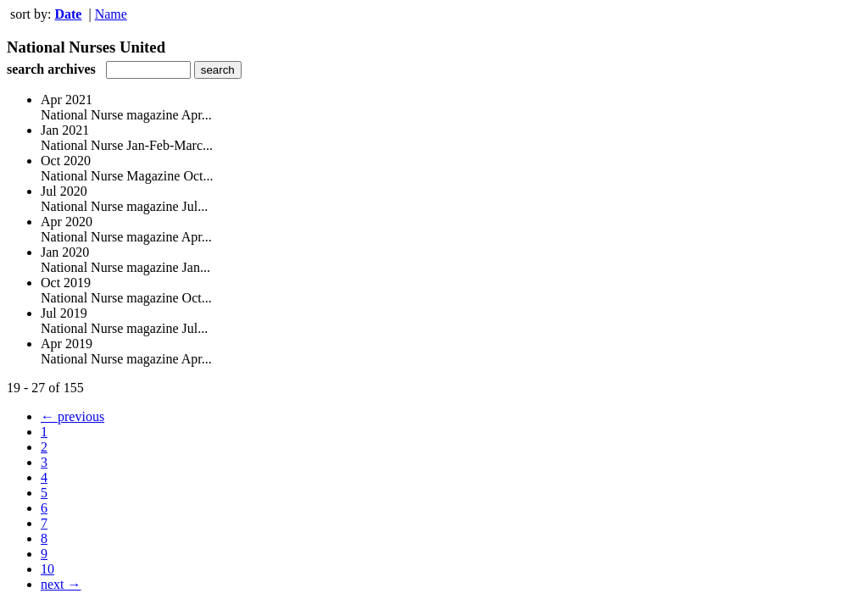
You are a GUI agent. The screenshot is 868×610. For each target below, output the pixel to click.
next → (61, 584)
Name (111, 14)
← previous (72, 416)
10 (47, 569)
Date (68, 14)
